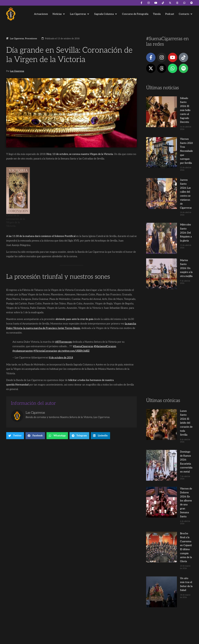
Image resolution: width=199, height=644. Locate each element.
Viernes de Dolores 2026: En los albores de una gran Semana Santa (175, 355)
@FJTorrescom (64, 342)
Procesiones (31, 39)
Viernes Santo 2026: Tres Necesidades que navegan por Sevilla (175, 121)
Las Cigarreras (17, 39)
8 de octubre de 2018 (61, 358)
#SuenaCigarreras (83, 346)
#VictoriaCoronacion (45, 351)
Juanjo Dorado (69, 640)
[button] (59, 14)
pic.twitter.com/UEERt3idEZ (74, 351)
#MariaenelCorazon (105, 346)
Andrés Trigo (54, 640)
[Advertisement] (169, 251)
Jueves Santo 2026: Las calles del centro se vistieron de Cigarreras (175, 143)
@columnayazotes (23, 351)
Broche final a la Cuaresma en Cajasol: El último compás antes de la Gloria (175, 377)
